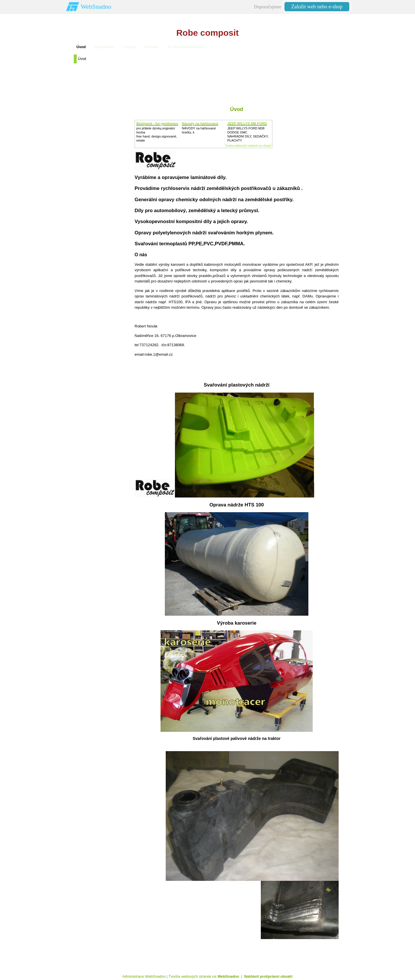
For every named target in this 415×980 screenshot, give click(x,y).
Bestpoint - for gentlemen (157, 124)
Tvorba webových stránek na (204, 976)
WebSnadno (96, 6)
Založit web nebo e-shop (317, 7)
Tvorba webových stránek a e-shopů (248, 146)
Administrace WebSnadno (144, 976)
